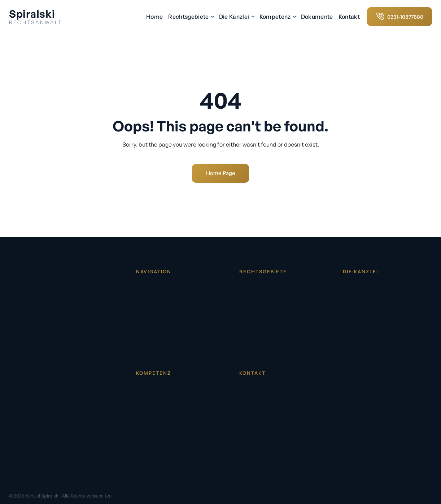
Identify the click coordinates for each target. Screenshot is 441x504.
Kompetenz (278, 17)
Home (154, 17)
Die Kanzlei (237, 17)
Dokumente (317, 17)
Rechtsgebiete (191, 17)
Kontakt (349, 17)
